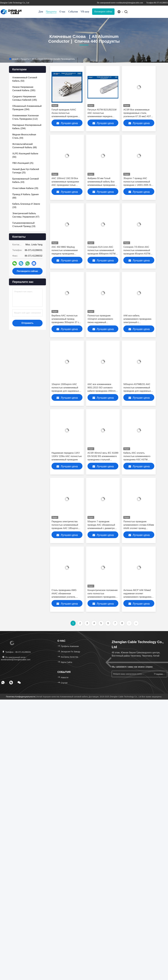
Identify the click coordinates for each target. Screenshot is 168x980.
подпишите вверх (159, 674)
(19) (24, 225)
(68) (25, 146)
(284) (27, 108)
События (73, 12)
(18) (26, 206)
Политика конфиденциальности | (21, 697)
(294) (27, 127)
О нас (62, 12)
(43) (26, 180)
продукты (25, 59)
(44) (24, 136)
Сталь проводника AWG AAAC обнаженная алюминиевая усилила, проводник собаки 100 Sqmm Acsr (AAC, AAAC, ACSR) (66, 597)
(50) (25, 79)
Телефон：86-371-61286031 (16, 652)
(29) (25, 188)
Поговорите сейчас (103, 12)
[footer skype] (11, 683)
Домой (15, 59)
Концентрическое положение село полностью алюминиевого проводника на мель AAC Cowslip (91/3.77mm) (103, 597)
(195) (25, 98)
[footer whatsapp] (3, 683)
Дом (41, 12)
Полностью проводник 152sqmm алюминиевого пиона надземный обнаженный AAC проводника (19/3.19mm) (100, 322)
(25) (23, 163)
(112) (25, 117)
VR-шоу (85, 12)
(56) (25, 155)
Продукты (51, 12)
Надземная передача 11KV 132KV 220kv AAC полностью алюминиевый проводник (67, 456)
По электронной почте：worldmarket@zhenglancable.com (16, 658)
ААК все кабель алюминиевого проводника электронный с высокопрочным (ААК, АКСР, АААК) (138, 322)
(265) (24, 89)
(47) (26, 215)
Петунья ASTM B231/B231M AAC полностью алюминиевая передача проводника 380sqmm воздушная (102, 116)
